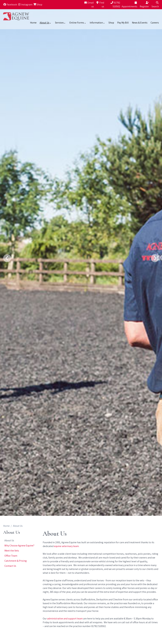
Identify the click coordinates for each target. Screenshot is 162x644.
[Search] (154, 5)
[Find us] (99, 5)
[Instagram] (25, 5)
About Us (9, 540)
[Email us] (88, 5)
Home (33, 23)
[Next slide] (155, 258)
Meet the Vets (12, 551)
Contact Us (10, 566)
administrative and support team (65, 619)
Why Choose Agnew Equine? (19, 546)
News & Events (140, 23)
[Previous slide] (7, 258)
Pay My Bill (123, 23)
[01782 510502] (113, 5)
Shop (111, 23)
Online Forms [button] (78, 23)
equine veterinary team (66, 546)
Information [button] (97, 23)
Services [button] (60, 23)
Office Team (11, 556)
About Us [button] (46, 23)
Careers (155, 23)
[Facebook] (10, 5)
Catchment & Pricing (16, 561)
